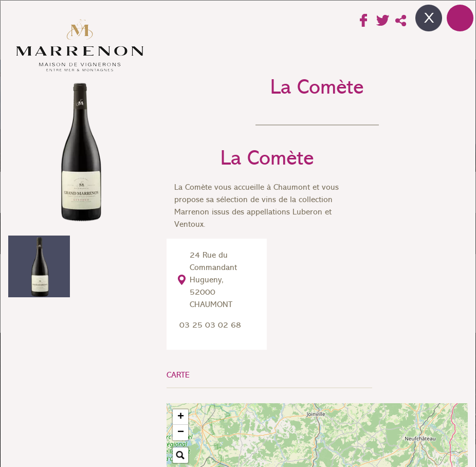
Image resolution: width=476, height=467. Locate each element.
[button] (180, 417)
